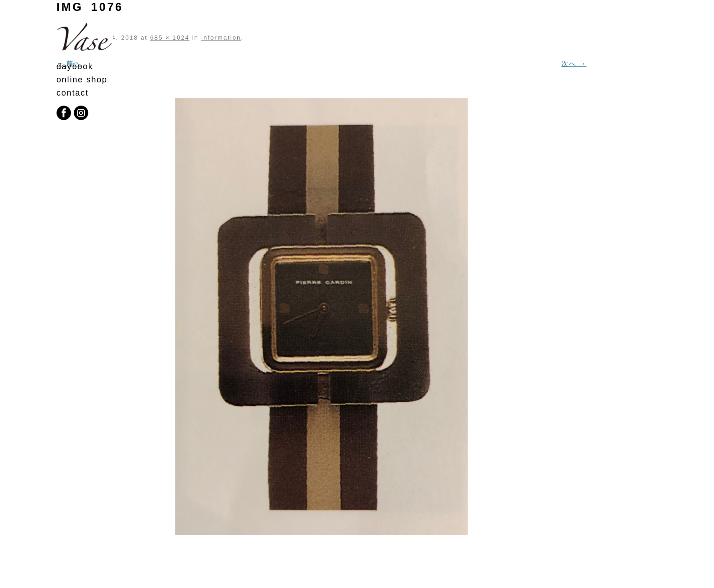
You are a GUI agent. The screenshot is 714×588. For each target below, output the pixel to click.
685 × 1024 (170, 38)
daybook (75, 66)
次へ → (574, 63)
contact (73, 93)
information (221, 38)
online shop (82, 80)
